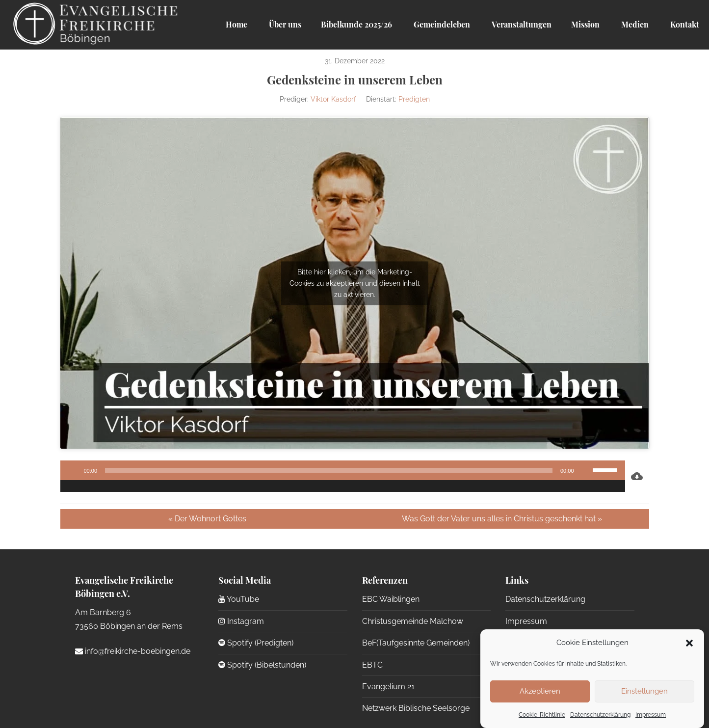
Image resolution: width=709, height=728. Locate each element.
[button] (689, 643)
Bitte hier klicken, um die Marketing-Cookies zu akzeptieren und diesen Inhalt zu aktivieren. (355, 283)
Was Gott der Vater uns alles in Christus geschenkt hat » (502, 519)
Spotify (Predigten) (256, 643)
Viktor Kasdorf (333, 99)
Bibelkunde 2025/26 (356, 24)
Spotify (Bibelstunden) (262, 665)
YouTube (239, 599)
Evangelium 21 (388, 687)
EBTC (372, 665)
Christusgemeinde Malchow (413, 621)
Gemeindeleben (441, 24)
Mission (585, 24)
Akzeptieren (540, 691)
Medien (634, 24)
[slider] (329, 470)
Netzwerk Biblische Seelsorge (416, 708)
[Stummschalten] (585, 470)
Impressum (651, 715)
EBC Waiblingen (391, 599)
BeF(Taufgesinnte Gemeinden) (416, 643)
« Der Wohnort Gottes (207, 519)
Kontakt (684, 24)
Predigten (414, 99)
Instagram (241, 621)
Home (236, 24)
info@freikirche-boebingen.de (133, 651)
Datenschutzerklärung (600, 715)
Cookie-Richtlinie (542, 715)
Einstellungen (644, 691)
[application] (343, 476)
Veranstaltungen (521, 24)
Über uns (284, 24)
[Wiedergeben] (73, 470)
